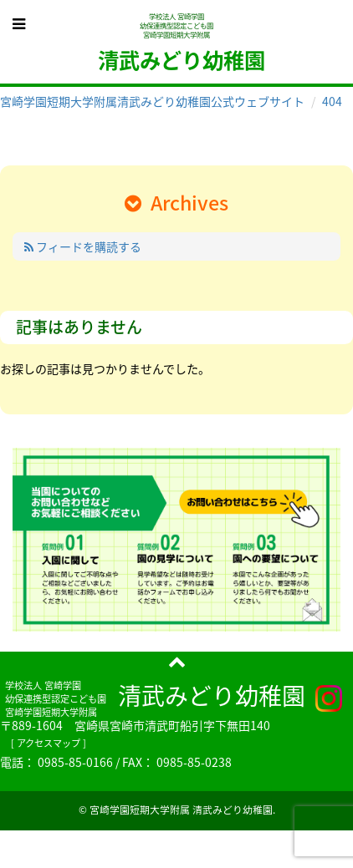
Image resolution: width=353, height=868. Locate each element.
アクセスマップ (49, 743)
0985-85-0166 (75, 762)
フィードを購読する (83, 246)
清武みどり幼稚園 (212, 695)
